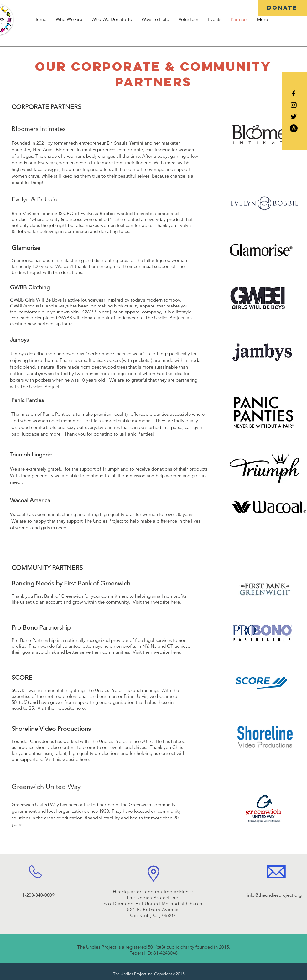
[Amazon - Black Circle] (294, 128)
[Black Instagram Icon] (294, 105)
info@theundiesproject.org (274, 895)
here (175, 602)
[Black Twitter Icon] (294, 117)
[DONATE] (282, 8)
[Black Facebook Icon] (294, 93)
